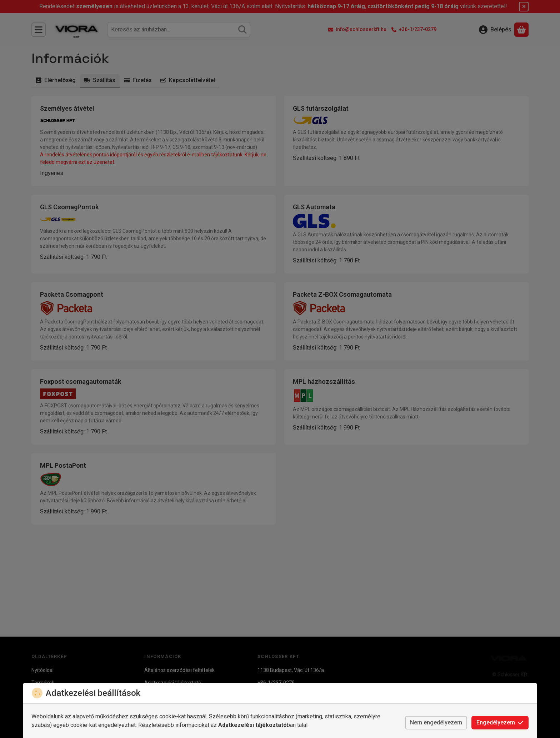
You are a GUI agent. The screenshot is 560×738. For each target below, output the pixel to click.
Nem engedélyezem (436, 722)
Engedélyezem (500, 722)
